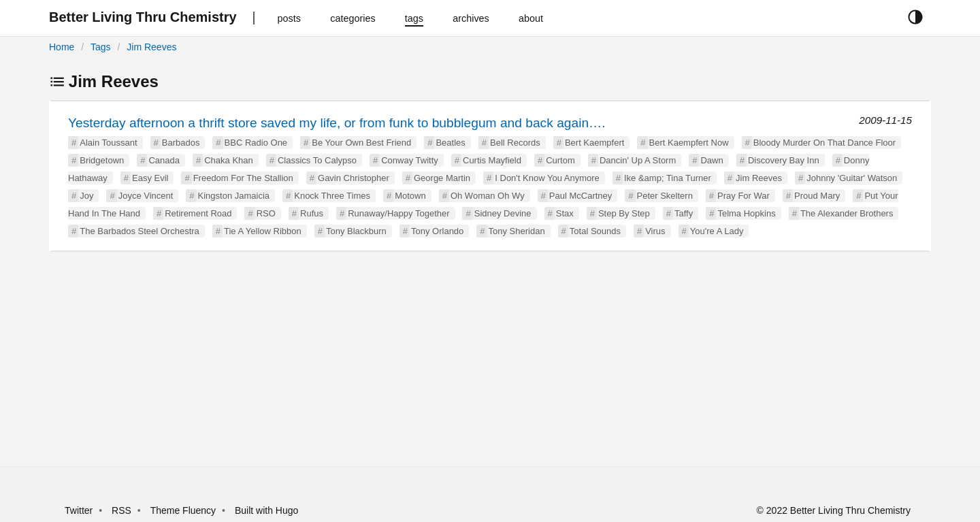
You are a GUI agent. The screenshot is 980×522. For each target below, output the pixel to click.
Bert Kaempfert (594, 143)
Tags (101, 47)
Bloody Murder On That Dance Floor (824, 143)
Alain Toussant (108, 143)
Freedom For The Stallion (243, 178)
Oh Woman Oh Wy (488, 196)
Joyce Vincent (146, 196)
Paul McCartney (581, 196)
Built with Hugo (266, 510)
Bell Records (515, 143)
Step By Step (624, 213)
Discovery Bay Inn (784, 160)
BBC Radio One (256, 143)
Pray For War (744, 196)
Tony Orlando (437, 231)
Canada (164, 160)
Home (62, 47)
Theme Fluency (184, 510)
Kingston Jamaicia (234, 196)
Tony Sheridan (517, 231)
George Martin (442, 178)
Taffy (684, 213)
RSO (266, 213)
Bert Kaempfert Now (689, 143)
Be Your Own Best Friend (361, 143)
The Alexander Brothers (847, 213)
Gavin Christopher (354, 178)
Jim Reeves (151, 47)
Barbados (181, 143)
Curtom (560, 160)
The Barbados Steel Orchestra (140, 231)
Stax (565, 213)
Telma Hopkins (746, 213)
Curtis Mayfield (492, 160)
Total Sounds (595, 231)
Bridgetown (102, 160)
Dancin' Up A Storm (638, 160)
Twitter (79, 510)
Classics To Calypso (317, 160)
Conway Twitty (410, 160)
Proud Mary (817, 196)
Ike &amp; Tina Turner (668, 178)
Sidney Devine (503, 213)
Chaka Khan (229, 160)
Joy (86, 196)
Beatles (450, 143)
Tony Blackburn (356, 231)
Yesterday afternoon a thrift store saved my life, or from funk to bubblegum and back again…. (337, 123)
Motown (410, 196)
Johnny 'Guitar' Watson (852, 178)
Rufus (312, 213)
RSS (121, 510)
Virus (655, 231)
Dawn (712, 160)
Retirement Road (198, 213)
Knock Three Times (332, 196)
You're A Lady (717, 231)
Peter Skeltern (665, 196)
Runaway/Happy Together (398, 213)
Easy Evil (150, 178)
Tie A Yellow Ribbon (263, 231)
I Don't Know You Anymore (547, 178)
